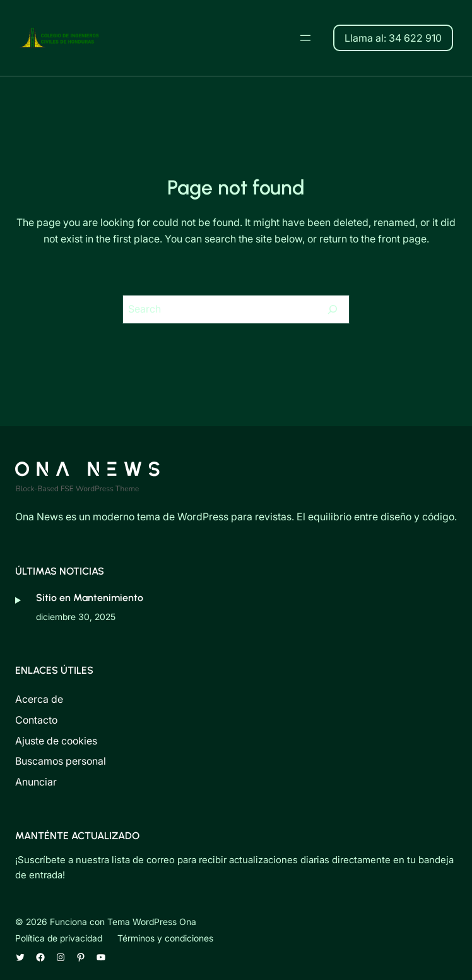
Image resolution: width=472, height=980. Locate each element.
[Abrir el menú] (305, 38)
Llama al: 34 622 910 (393, 38)
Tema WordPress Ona (152, 922)
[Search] (333, 309)
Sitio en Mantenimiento (90, 598)
